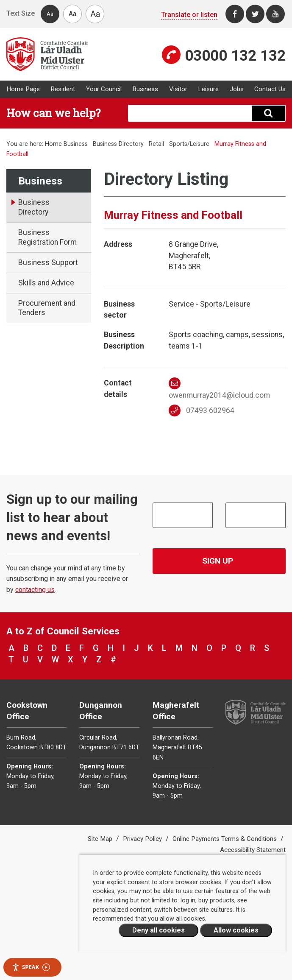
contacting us (35, 590)
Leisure (208, 89)
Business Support (48, 262)
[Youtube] (275, 14)
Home (53, 144)
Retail (156, 144)
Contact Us (270, 89)
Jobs (237, 89)
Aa (50, 14)
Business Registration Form (47, 237)
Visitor (178, 89)
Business (145, 89)
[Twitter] (255, 14)
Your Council (104, 89)
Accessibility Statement (253, 850)
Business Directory (118, 144)
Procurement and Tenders (47, 308)
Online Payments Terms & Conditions (225, 839)
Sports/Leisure (189, 144)
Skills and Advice (46, 283)
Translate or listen (189, 15)
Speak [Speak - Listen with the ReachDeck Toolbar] (31, 967)
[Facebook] (235, 14)
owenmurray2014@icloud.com (219, 388)
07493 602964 (202, 410)
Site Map (101, 839)
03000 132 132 (235, 56)
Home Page (23, 89)
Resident (63, 89)
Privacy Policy (143, 839)
